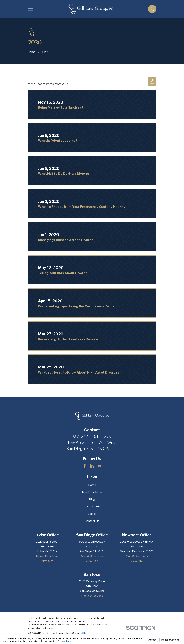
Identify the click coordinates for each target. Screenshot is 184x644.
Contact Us (92, 521)
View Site (47, 561)
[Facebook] (85, 466)
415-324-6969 (101, 442)
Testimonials (92, 506)
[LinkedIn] (92, 466)
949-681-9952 (96, 436)
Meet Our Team (92, 492)
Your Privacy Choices (72, 633)
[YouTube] (100, 466)
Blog (92, 499)
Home (92, 485)
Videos (92, 514)
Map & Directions (47, 556)
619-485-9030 (102, 449)
